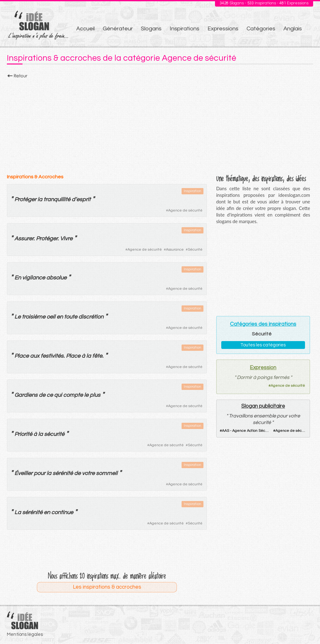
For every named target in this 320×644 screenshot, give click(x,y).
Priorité (23, 434)
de (42, 395)
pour (40, 473)
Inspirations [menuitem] (185, 29)
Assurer (24, 239)
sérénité (63, 473)
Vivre (66, 239)
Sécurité (195, 250)
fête (97, 356)
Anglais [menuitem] (293, 29)
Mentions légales (25, 634)
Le (17, 317)
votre (88, 473)
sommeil (107, 473)
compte (73, 395)
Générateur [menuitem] (118, 29)
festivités (52, 356)
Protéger (25, 199)
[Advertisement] (160, 124)
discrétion (91, 317)
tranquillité (57, 199)
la (40, 199)
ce (50, 395)
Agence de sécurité (185, 210)
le (86, 395)
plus (95, 395)
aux (35, 356)
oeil (51, 317)
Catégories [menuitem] (261, 29)
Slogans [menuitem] (151, 29)
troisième (34, 317)
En (18, 278)
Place (22, 356)
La (18, 512)
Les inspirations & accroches (107, 587)
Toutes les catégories (263, 345)
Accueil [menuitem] (85, 29)
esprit (83, 199)
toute (71, 317)
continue (62, 512)
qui (58, 395)
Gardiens (26, 395)
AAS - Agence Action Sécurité (247, 431)
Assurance (175, 250)
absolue (56, 278)
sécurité (54, 434)
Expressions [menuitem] (223, 29)
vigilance (34, 278)
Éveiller (23, 473)
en (60, 317)
